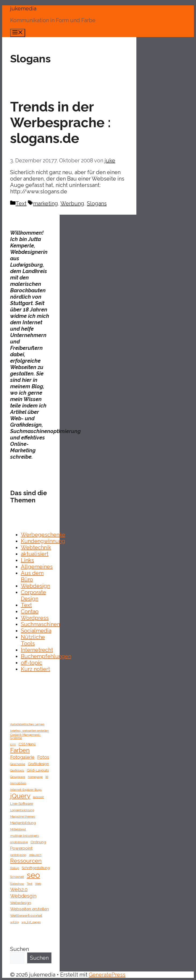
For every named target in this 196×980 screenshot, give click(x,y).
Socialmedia (36, 631)
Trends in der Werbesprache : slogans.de (60, 123)
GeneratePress (107, 975)
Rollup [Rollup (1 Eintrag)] (15, 868)
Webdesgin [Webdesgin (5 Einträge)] (23, 896)
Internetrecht (37, 650)
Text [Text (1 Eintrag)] (30, 884)
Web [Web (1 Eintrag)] (38, 884)
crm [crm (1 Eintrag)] (13, 744)
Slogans (97, 203)
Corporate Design (33, 595)
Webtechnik (36, 547)
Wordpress (35, 618)
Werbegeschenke (43, 535)
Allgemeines (37, 567)
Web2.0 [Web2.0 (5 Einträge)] (19, 889)
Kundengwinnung (43, 541)
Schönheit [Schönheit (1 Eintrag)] (17, 877)
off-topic (32, 663)
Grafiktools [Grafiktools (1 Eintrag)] (17, 770)
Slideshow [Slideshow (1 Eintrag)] (17, 884)
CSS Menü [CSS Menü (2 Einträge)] (27, 744)
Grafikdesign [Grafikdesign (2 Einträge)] (38, 764)
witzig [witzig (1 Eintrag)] (14, 922)
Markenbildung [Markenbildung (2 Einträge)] (23, 823)
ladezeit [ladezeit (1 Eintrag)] (38, 797)
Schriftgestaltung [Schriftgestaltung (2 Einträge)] (36, 868)
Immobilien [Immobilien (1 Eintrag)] (18, 783)
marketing (46, 203)
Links (27, 560)
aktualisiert (35, 554)
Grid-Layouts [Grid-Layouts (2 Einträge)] (38, 770)
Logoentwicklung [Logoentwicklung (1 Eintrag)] (22, 810)
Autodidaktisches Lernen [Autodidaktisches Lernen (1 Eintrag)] (27, 724)
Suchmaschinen (40, 624)
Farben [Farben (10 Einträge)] (20, 750)
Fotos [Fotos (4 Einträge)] (43, 757)
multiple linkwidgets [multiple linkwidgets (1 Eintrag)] (24, 836)
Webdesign (35, 586)
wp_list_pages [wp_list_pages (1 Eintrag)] (31, 922)
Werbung (72, 203)
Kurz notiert (35, 669)
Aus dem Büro (32, 576)
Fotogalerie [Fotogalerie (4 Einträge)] (22, 757)
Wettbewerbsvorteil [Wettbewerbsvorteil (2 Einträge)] (26, 915)
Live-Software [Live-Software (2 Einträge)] (22, 803)
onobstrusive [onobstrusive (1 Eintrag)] (19, 842)
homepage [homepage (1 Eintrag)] (35, 777)
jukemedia (23, 9)
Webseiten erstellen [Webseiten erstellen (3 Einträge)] (30, 909)
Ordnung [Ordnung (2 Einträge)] (38, 842)
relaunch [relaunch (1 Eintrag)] (35, 855)
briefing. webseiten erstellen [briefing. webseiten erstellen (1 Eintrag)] (30, 731)
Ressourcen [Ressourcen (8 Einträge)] (26, 861)
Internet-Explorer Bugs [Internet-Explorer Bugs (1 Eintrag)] (26, 790)
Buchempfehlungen (46, 656)
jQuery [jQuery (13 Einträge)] (20, 796)
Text (21, 203)
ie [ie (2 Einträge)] (47, 777)
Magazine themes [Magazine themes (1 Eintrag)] (23, 817)
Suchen (20, 949)
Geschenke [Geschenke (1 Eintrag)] (18, 764)
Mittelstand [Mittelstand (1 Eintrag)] (18, 829)
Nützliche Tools (33, 640)
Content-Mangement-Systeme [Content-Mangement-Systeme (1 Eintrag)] (26, 736)
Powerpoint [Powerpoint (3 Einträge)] (21, 848)
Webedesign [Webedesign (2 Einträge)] (21, 903)
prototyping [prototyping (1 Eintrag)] (18, 855)
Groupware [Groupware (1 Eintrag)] (18, 777)
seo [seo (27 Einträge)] (33, 875)
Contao (30, 611)
